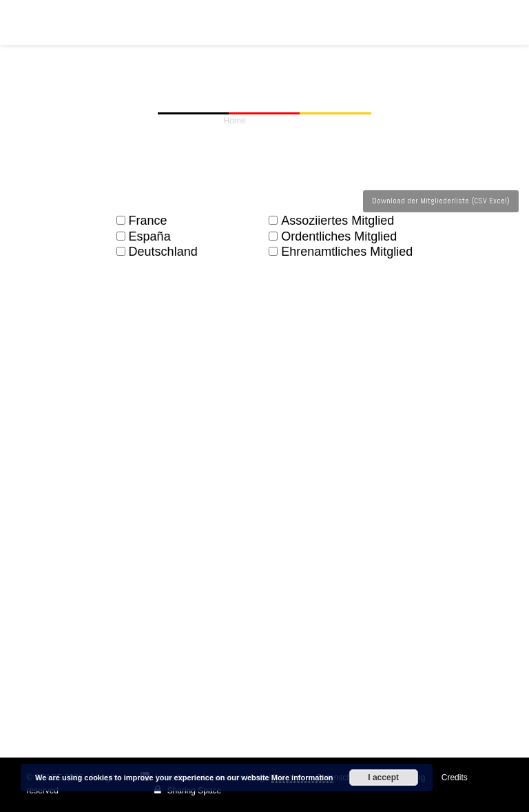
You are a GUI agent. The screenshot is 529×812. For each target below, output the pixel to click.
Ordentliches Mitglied (333, 237)
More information (302, 778)
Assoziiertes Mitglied (331, 221)
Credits (455, 778)
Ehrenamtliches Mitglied (341, 252)
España (144, 237)
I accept (383, 778)
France (142, 221)
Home (235, 121)
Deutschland (157, 252)
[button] (495, 22)
